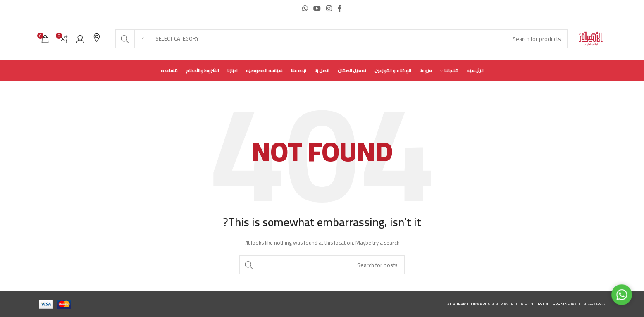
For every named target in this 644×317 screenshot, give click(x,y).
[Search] (342, 39)
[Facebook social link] (340, 8)
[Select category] (170, 39)
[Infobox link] (97, 39)
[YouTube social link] (317, 8)
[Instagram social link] (329, 8)
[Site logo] (591, 38)
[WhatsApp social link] (305, 8)
